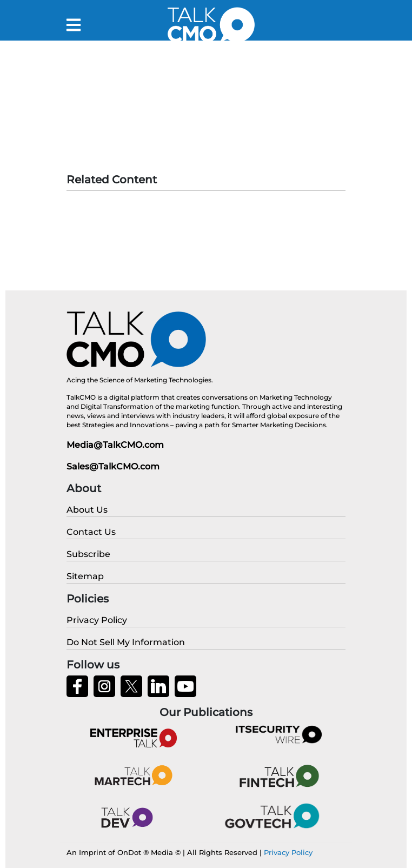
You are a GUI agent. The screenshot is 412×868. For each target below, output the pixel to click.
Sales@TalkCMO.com (113, 466)
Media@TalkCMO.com (115, 445)
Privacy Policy (288, 852)
